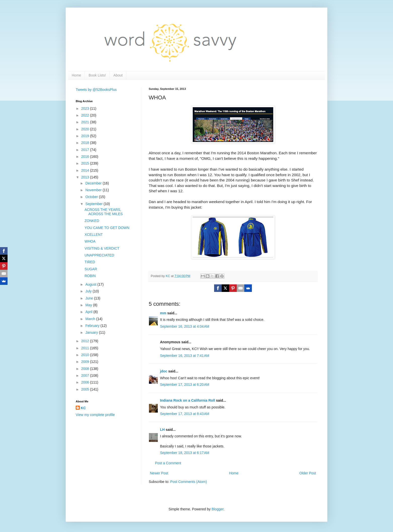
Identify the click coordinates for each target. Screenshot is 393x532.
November (94, 190)
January (92, 332)
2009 (86, 362)
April (89, 312)
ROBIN (90, 276)
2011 (86, 348)
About (118, 75)
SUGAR (91, 269)
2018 (86, 143)
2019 (86, 136)
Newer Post (159, 473)
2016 (86, 157)
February (93, 326)
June (90, 298)
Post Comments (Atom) (189, 482)
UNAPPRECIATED (99, 255)
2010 (86, 355)
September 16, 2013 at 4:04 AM (185, 326)
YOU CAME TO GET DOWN (107, 228)
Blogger (218, 509)
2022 (86, 115)
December (94, 183)
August (91, 284)
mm (163, 313)
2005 (86, 389)
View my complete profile (95, 415)
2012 (86, 341)
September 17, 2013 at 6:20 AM (185, 385)
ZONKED (92, 221)
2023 (86, 108)
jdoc (164, 371)
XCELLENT (94, 235)
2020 (86, 129)
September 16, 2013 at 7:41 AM (185, 356)
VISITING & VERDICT (102, 248)
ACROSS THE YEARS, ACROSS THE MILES (104, 212)
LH (162, 430)
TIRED (90, 262)
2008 (86, 369)
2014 (86, 170)
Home (76, 75)
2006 (86, 382)
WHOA (90, 241)
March (91, 319)
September (94, 204)
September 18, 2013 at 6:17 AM (185, 453)
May (89, 305)
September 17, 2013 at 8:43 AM (185, 414)
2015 (86, 163)
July (89, 291)
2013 (86, 177)
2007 (86, 375)
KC (83, 408)
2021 (86, 122)
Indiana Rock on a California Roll (188, 400)
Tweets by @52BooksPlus (96, 90)
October (92, 197)
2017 (86, 150)
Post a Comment (168, 463)
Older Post (308, 473)
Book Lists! (97, 75)
